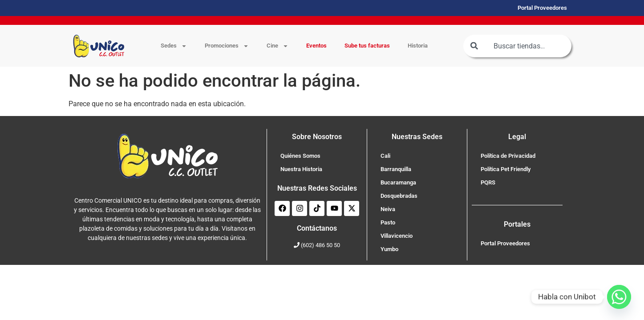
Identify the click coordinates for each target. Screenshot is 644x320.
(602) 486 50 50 (320, 245)
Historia (418, 46)
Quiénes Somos (300, 156)
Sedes (174, 46)
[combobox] (517, 46)
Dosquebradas (399, 196)
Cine (277, 46)
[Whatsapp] (619, 297)
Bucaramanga (398, 182)
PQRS (488, 182)
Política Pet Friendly (506, 169)
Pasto (388, 222)
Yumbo (389, 249)
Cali (385, 156)
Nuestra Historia (301, 169)
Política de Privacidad (508, 156)
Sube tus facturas (367, 46)
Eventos (316, 46)
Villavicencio (397, 236)
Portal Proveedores (505, 243)
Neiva (388, 209)
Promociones (227, 46)
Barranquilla (396, 169)
